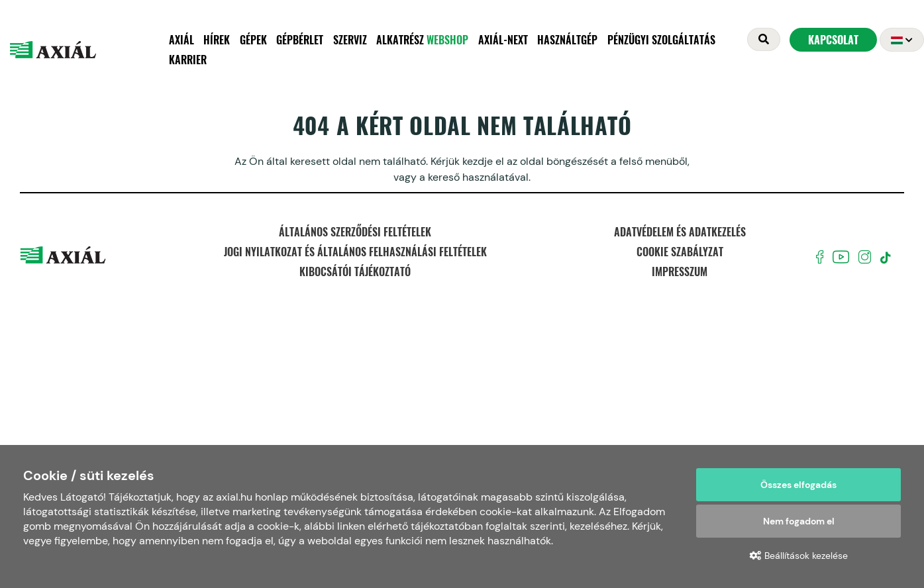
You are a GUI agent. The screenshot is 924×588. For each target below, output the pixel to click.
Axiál (181, 40)
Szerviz (350, 40)
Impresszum (680, 271)
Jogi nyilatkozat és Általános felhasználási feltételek (355, 252)
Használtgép (567, 40)
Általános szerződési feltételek (355, 232)
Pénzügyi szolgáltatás (661, 40)
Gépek (253, 40)
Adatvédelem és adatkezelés (680, 232)
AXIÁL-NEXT (503, 40)
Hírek (217, 40)
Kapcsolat (833, 40)
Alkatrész (422, 40)
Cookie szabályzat (680, 252)
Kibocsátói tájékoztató (355, 271)
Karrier (188, 60)
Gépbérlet (300, 40)
